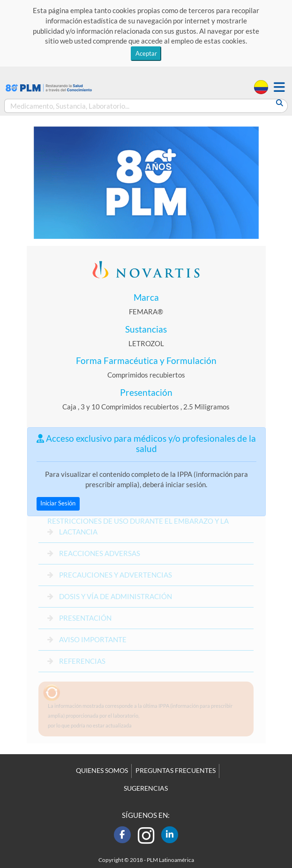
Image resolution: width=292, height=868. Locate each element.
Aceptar (146, 53)
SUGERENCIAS (146, 788)
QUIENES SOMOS (102, 771)
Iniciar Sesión (58, 503)
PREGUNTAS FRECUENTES (176, 771)
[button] (279, 87)
